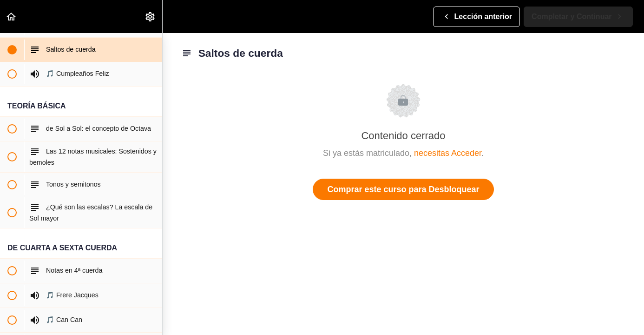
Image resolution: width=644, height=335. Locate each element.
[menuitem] (151, 17)
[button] (12, 17)
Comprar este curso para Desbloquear (403, 189)
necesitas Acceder (448, 153)
